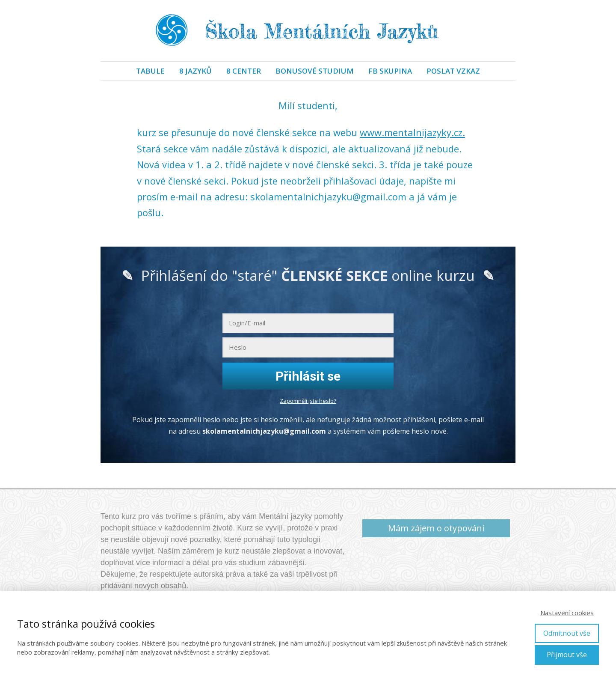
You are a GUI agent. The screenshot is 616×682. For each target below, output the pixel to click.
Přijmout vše (567, 655)
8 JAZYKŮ (195, 71)
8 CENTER (244, 71)
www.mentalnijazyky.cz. (412, 132)
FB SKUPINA (390, 71)
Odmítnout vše (567, 633)
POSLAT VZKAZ (453, 71)
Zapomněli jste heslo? (308, 401)
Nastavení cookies (567, 613)
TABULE (150, 71)
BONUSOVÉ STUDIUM (315, 71)
